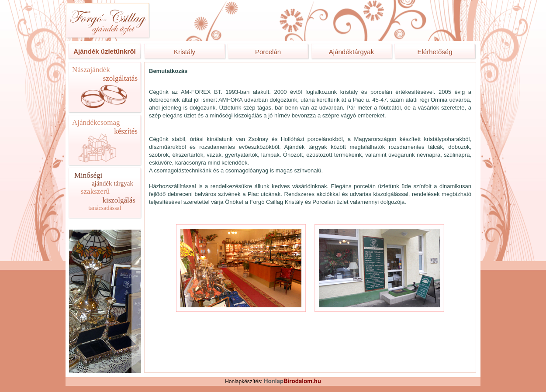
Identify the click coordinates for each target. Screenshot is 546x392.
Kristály (185, 52)
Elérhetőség (435, 52)
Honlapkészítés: (273, 382)
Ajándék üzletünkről (105, 51)
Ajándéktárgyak (351, 52)
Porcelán (268, 52)
